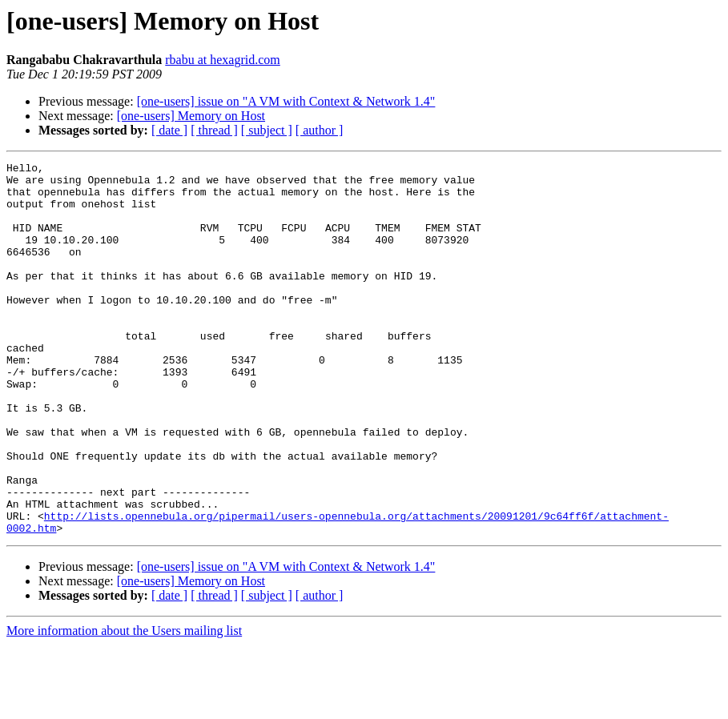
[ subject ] (267, 130)
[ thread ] (214, 130)
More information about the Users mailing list (124, 705)
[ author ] (320, 130)
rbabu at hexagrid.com (223, 60)
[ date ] (169, 130)
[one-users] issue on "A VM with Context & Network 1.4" (286, 101)
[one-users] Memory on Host (191, 116)
